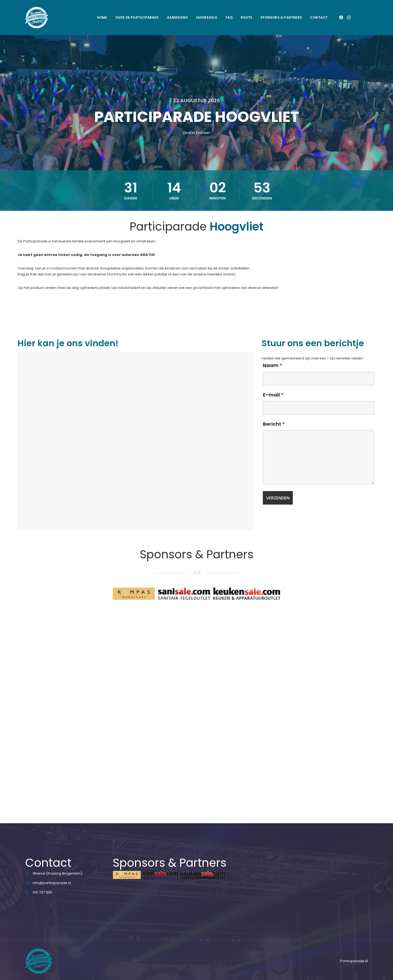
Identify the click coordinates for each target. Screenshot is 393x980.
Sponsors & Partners (281, 17)
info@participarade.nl (52, 883)
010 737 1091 (42, 892)
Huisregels (207, 17)
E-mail (273, 395)
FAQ (229, 17)
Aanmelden (177, 17)
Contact (319, 17)
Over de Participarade (137, 17)
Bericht (274, 424)
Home (102, 17)
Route (246, 17)
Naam (273, 365)
